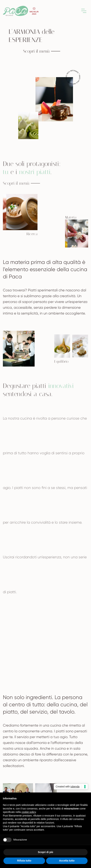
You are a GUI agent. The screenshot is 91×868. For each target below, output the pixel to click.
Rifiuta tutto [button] (24, 861)
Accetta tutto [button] (67, 861)
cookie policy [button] (29, 812)
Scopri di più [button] (45, 852)
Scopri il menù (42, 51)
